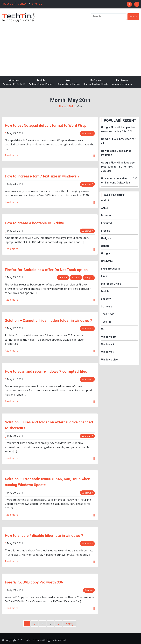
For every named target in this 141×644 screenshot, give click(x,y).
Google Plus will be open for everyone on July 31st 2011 (118, 129)
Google (106, 253)
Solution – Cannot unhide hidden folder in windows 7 (49, 320)
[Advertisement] (70, 47)
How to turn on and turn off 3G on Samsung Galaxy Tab (119, 181)
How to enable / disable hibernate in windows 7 (44, 536)
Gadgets (88, 278)
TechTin (106, 322)
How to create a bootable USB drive (34, 223)
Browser (75, 278)
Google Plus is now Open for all (118, 141)
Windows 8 (108, 352)
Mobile (41, 82)
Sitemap (37, 4)
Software (96, 82)
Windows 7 (87, 133)
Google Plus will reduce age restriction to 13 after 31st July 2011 (118, 167)
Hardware (122, 82)
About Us (7, 4)
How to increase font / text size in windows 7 (42, 176)
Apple (104, 208)
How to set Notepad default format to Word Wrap (46, 125)
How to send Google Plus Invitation (116, 153)
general (106, 246)
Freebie (89, 590)
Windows (14, 82)
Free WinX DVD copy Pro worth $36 (34, 582)
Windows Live (109, 360)
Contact (23, 4)
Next (70, 624)
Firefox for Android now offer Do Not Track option (46, 270)
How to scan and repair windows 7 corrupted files (46, 371)
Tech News (108, 314)
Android (62, 278)
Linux (104, 276)
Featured (106, 223)
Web (69, 82)
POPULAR (111, 120)
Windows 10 (108, 337)
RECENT (129, 120)
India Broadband (111, 269)
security (106, 299)
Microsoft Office (111, 284)
